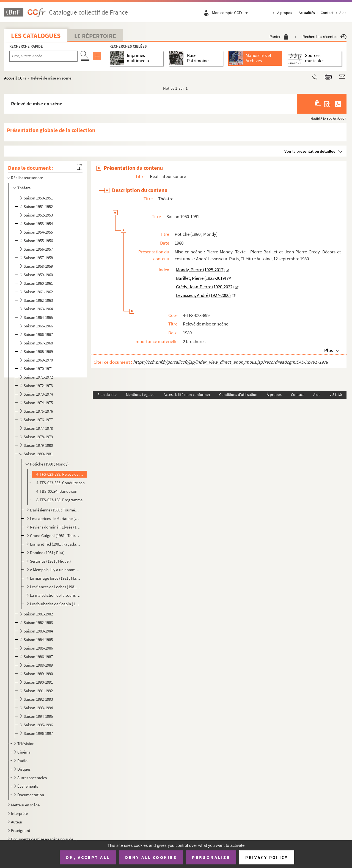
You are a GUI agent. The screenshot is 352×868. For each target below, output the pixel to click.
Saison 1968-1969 (38, 351)
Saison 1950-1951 (38, 198)
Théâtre (24, 188)
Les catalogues (36, 36)
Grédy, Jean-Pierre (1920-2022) (205, 287)
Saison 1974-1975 (38, 403)
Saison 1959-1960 (38, 275)
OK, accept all (88, 857)
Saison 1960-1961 (38, 283)
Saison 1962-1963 (38, 300)
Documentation (31, 795)
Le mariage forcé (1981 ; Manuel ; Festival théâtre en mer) (55, 578)
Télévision (26, 744)
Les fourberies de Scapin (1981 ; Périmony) (55, 604)
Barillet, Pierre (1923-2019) (201, 278)
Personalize (211, 857)
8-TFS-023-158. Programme (59, 500)
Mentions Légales (140, 395)
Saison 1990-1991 (38, 682)
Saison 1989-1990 (38, 674)
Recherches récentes (324, 36)
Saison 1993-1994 (38, 708)
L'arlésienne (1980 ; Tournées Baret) (55, 510)
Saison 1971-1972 (38, 377)
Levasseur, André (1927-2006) (203, 295)
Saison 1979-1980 (38, 445)
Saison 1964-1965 (38, 317)
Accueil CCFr (15, 78)
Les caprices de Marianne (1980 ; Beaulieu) (55, 518)
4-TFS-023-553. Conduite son (61, 483)
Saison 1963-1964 (38, 309)
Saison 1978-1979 (38, 437)
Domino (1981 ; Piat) (47, 553)
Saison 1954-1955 (38, 232)
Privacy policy (267, 857)
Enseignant (21, 830)
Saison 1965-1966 (38, 326)
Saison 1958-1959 (38, 266)
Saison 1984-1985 (38, 640)
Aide (343, 13)
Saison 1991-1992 (38, 691)
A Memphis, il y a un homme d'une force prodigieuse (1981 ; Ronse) (55, 570)
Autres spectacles (32, 778)
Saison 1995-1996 (38, 725)
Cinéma (24, 752)
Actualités (307, 13)
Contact (327, 13)
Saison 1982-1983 (38, 622)
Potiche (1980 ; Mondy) (49, 464)
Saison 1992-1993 (38, 699)
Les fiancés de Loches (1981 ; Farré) (55, 587)
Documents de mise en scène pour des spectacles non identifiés (45, 839)
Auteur (17, 822)
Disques (24, 769)
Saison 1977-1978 (38, 428)
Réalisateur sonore (27, 178)
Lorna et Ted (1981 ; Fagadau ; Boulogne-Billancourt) (55, 544)
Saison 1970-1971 (38, 369)
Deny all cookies (151, 857)
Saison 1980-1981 (38, 454)
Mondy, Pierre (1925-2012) (200, 270)
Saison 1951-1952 (38, 206)
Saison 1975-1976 (38, 411)
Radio (22, 761)
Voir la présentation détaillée (310, 151)
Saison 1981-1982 (38, 614)
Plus (328, 350)
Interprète (19, 813)
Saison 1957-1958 (38, 258)
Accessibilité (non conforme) (187, 395)
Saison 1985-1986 (38, 648)
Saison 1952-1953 (38, 215)
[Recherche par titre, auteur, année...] (43, 56)
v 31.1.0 (336, 395)
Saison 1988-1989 (38, 665)
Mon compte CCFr (231, 13)
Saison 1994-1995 (38, 716)
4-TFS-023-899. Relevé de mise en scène (61, 474)
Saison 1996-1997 (38, 733)
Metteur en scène (25, 805)
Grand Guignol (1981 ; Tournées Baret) (55, 536)
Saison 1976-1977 (38, 420)
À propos (285, 13)
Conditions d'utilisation (238, 395)
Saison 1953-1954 (38, 224)
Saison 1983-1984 (38, 631)
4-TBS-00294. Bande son (57, 491)
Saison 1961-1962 (38, 292)
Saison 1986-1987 (38, 657)
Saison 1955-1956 (38, 241)
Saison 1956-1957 (38, 249)
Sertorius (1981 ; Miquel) (50, 561)
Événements (28, 786)
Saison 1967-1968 (38, 343)
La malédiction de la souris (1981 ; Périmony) (55, 595)
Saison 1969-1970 (38, 360)
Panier (279, 36)
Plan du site (107, 395)
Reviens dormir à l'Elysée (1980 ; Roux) (55, 527)
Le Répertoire (95, 36)
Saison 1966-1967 (38, 334)
